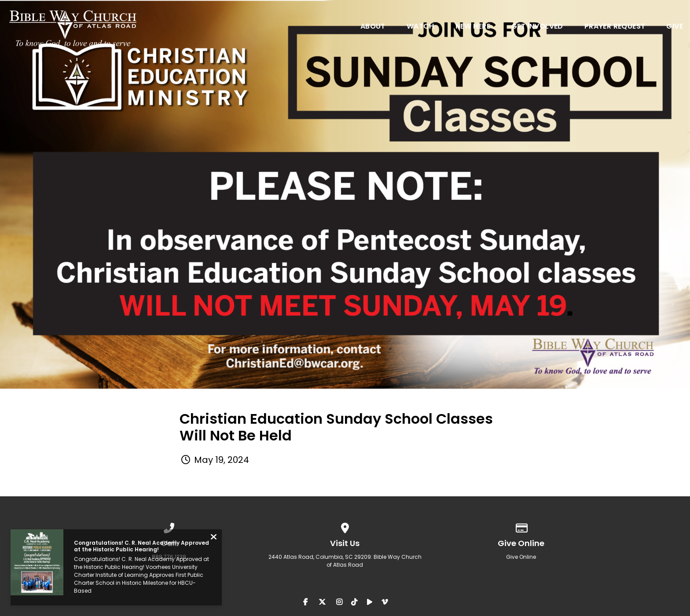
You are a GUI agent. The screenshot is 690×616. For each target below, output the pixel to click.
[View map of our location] (345, 526)
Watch (420, 27)
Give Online (521, 557)
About (373, 27)
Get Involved (537, 27)
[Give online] (521, 526)
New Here (473, 27)
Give (675, 27)
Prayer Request (615, 27)
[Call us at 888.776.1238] (169, 526)
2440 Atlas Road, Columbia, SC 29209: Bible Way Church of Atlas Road (345, 561)
